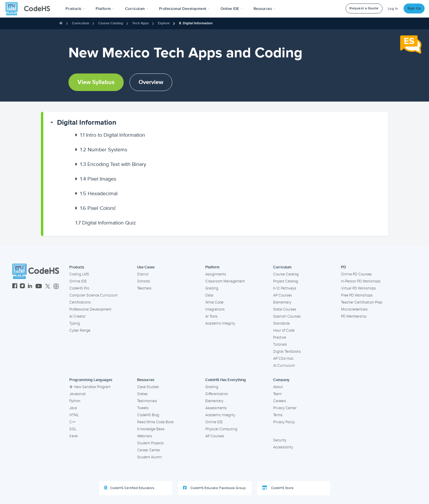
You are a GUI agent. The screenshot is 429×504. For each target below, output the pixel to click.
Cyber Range (80, 330)
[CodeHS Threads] (56, 287)
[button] (75, 9)
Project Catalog (286, 281)
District (143, 274)
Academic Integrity (220, 323)
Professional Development (90, 309)
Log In (393, 9)
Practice (280, 337)
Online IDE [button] (232, 9)
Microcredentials (354, 309)
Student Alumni (150, 457)
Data (209, 295)
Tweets (143, 408)
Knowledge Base (151, 429)
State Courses (285, 309)
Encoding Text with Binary (113, 164)
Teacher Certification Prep (362, 302)
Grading (212, 288)
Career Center (149, 450)
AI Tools (211, 316)
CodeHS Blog (148, 415)
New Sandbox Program (90, 387)
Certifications (80, 302)
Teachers (144, 288)
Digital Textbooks (287, 352)
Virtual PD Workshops (358, 288)
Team (277, 394)
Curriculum (81, 23)
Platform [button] (105, 9)
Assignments (216, 274)
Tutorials (280, 344)
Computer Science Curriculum (93, 295)
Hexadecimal (99, 193)
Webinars (145, 436)
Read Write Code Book (156, 422)
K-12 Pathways (285, 288)
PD (343, 267)
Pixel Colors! (98, 208)
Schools (144, 281)
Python (75, 401)
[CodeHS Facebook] (15, 287)
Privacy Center (285, 408)
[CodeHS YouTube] (39, 287)
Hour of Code (284, 330)
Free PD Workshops (357, 295)
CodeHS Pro (79, 288)
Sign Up (414, 8)
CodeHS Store (278, 488)
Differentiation (217, 394)
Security (280, 440)
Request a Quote (364, 8)
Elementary (282, 302)
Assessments (216, 408)
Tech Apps (141, 23)
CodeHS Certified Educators (129, 488)
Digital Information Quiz (106, 223)
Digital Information (87, 122)
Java (73, 408)
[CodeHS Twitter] (48, 287)
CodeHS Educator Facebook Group (214, 488)
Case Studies (148, 387)
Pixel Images (98, 179)
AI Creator (77, 316)
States (142, 394)
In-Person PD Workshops (361, 281)
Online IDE (78, 281)
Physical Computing (221, 429)
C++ (72, 422)
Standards (281, 323)
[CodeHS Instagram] (22, 287)
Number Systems (104, 150)
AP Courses (282, 295)
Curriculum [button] (137, 9)
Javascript (77, 394)
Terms (278, 415)
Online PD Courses (356, 274)
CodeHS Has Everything (226, 380)
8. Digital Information (196, 23)
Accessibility (283, 447)
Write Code (214, 302)
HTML (74, 415)
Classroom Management (225, 281)
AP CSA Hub (283, 359)
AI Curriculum (284, 366)
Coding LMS (79, 274)
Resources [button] (265, 9)
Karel (74, 436)
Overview (151, 82)
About (278, 387)
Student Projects (150, 443)
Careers (280, 401)
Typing (75, 323)
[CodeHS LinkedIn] (30, 287)
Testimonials (147, 401)
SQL (73, 429)
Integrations (215, 309)
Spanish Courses (287, 316)
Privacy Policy (284, 422)
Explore (164, 23)
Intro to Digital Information (113, 135)
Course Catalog (111, 23)
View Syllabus (96, 82)
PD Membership (354, 316)
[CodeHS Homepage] (30, 9)
